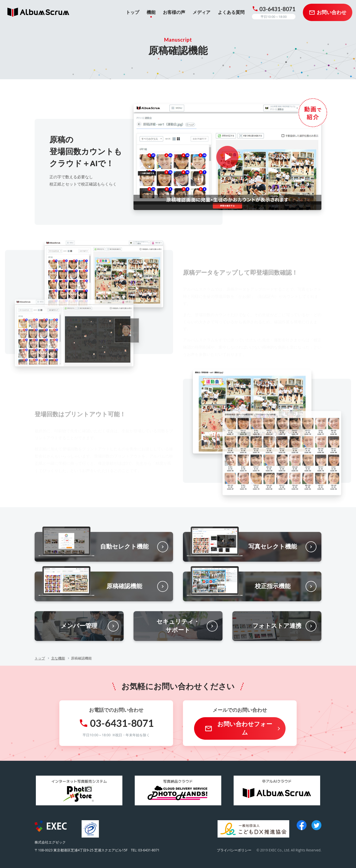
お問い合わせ (332, 12)
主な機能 (58, 658)
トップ (40, 658)
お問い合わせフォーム (245, 728)
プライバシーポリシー (234, 850)
